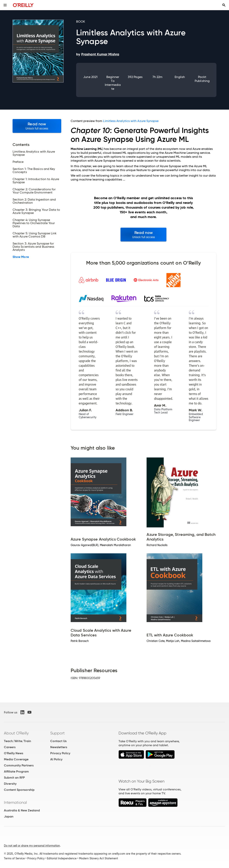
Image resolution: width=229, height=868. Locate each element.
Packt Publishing (202, 79)
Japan (9, 816)
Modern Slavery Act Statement (99, 858)
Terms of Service (14, 858)
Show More (21, 257)
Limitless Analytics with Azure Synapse (131, 121)
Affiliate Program (16, 771)
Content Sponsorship (19, 790)
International (15, 802)
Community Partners (19, 765)
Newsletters (59, 747)
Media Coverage (16, 759)
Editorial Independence (62, 858)
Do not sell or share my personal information (32, 846)
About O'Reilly (16, 733)
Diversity (10, 784)
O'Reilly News (14, 753)
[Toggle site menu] (5, 5)
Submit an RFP (14, 778)
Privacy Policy (60, 753)
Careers (10, 747)
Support (57, 733)
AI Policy (56, 759)
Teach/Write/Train (17, 741)
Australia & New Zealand (22, 810)
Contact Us (58, 741)
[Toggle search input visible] (224, 5)
